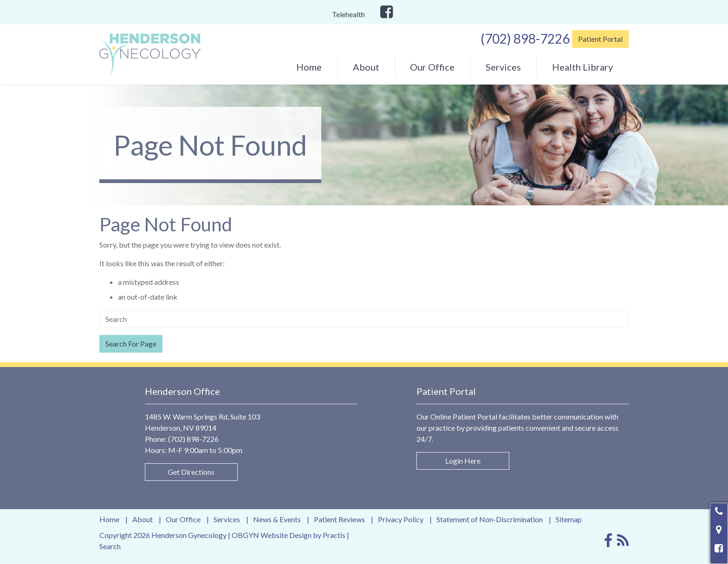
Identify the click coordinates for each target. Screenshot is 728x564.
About (366, 67)
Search (110, 546)
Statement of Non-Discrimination (490, 519)
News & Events (277, 519)
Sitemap (569, 519)
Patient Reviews (339, 519)
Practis (334, 535)
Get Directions (191, 472)
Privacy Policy (401, 519)
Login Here (463, 461)
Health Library (582, 67)
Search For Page (131, 344)
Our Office (432, 67)
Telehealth (348, 14)
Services (503, 67)
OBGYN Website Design (272, 535)
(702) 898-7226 (525, 39)
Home (309, 67)
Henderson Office (182, 391)
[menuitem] (309, 67)
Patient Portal (600, 39)
